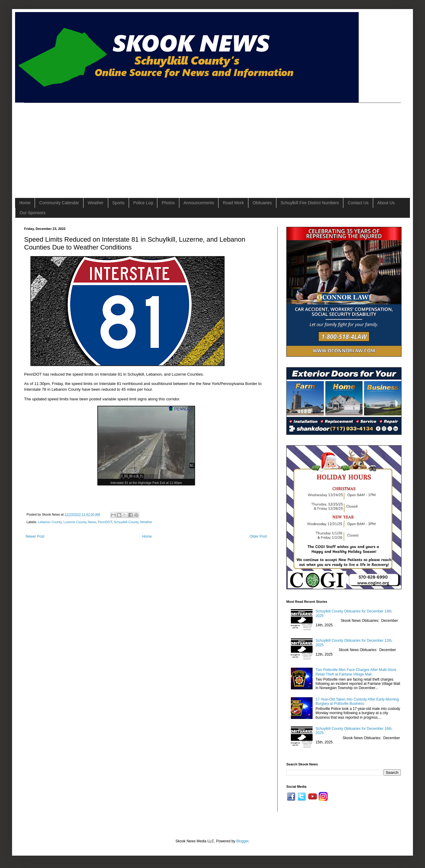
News (92, 522)
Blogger (242, 841)
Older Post (258, 536)
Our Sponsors (33, 213)
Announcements (199, 203)
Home (25, 203)
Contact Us (358, 203)
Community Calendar (59, 203)
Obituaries (262, 203)
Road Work (233, 203)
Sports (118, 203)
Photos (168, 203)
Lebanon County (50, 522)
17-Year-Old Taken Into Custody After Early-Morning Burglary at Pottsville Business (357, 701)
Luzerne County (75, 522)
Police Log (143, 203)
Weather (96, 203)
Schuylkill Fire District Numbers (310, 203)
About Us (386, 203)
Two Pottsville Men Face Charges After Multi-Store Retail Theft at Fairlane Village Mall (356, 672)
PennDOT (105, 522)
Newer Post (35, 536)
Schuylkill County (126, 522)
